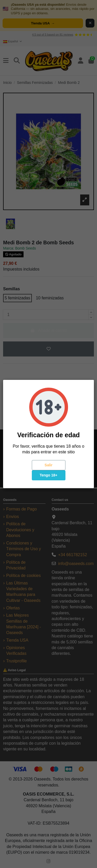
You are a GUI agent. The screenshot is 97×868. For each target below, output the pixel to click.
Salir (48, 465)
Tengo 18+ (48, 475)
